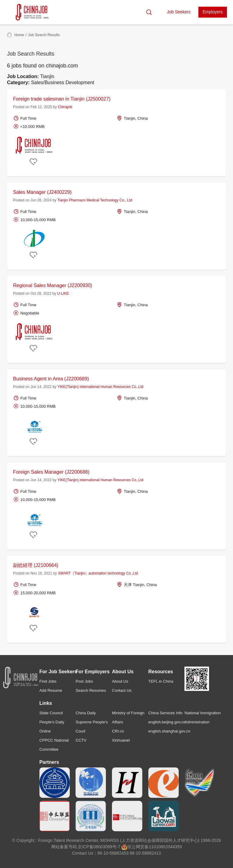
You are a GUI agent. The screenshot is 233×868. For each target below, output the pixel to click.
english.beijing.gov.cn (167, 722)
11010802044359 (165, 847)
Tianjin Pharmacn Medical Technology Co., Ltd (95, 200)
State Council (51, 713)
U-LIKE (63, 293)
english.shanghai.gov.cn (169, 731)
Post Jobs (84, 681)
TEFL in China (161, 681)
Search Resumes (91, 690)
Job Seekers (179, 12)
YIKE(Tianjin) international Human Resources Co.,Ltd (100, 387)
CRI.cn (118, 731)
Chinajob (65, 107)
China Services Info (165, 713)
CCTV (81, 740)
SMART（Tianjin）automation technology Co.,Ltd (98, 573)
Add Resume (51, 690)
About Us (120, 681)
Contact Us (122, 690)
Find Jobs (48, 681)
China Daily (86, 713)
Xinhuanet (121, 740)
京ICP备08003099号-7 (99, 847)
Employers (213, 12)
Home (19, 35)
